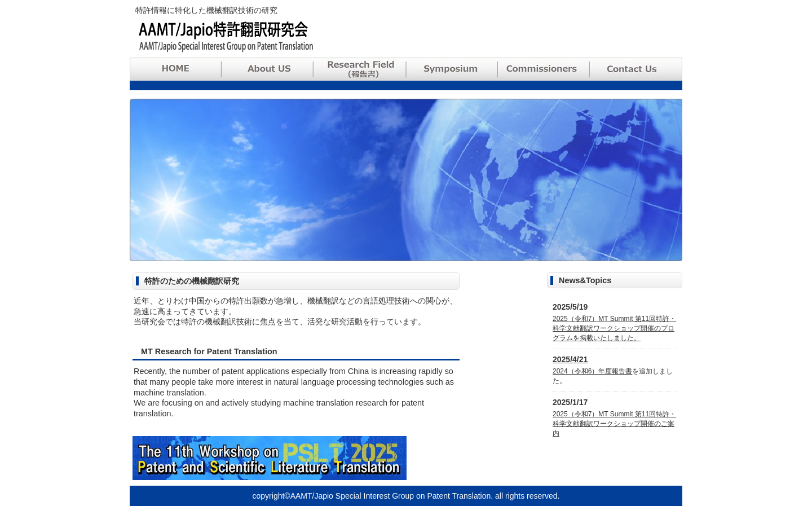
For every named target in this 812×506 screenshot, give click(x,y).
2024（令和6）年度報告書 (592, 371)
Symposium (453, 69)
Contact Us (637, 69)
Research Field (361, 69)
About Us (268, 69)
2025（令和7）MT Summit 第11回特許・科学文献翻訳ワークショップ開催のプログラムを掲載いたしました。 (614, 328)
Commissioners (546, 69)
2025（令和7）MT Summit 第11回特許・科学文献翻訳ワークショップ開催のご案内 (614, 424)
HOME (176, 69)
